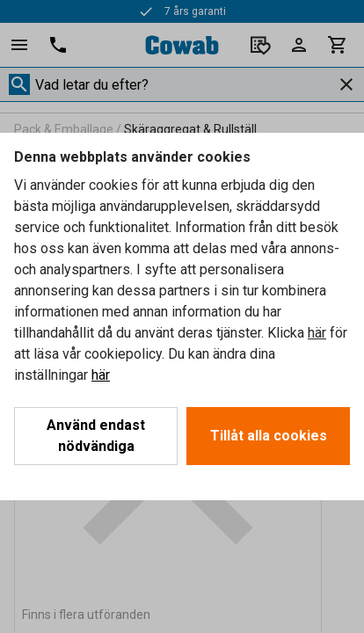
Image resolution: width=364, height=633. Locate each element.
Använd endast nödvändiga (96, 436)
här (317, 333)
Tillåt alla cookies (269, 436)
